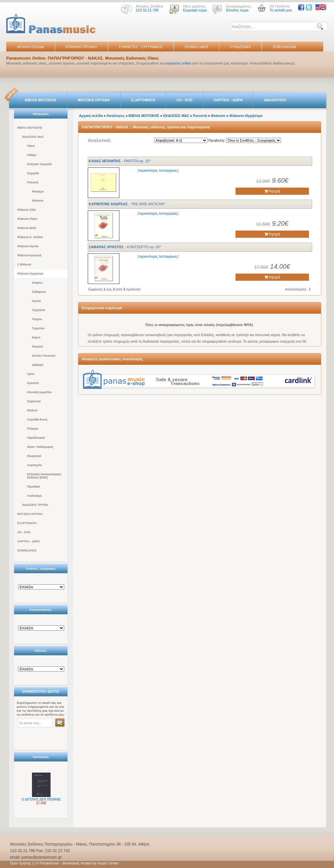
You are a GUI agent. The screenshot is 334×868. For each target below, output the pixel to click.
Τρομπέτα (38, 310)
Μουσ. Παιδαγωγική (40, 447)
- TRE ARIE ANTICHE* (127, 204)
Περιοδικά (33, 487)
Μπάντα (32, 410)
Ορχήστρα (34, 401)
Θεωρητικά (34, 456)
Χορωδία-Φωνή (37, 420)
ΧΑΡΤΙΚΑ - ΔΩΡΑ (228, 100)
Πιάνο (31, 146)
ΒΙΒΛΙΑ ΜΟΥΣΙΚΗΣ (41, 100)
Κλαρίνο (37, 283)
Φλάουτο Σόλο (27, 210)
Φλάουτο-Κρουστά (29, 255)
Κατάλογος (116, 116)
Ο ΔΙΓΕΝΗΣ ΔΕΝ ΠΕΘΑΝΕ (41, 799)
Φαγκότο (38, 347)
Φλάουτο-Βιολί (27, 228)
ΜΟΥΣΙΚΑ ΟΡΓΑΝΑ (94, 100)
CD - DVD (184, 100)
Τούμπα (37, 319)
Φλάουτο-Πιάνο (27, 219)
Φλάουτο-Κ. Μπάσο (30, 237)
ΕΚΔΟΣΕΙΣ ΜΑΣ (33, 137)
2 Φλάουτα (24, 264)
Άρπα (31, 374)
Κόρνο (36, 337)
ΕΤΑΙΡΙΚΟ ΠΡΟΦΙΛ (82, 47)
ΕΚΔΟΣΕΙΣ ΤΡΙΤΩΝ (35, 505)
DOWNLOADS (196, 47)
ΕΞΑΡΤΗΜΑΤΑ (143, 100)
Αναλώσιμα (34, 496)
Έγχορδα (33, 173)
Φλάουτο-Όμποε (28, 246)
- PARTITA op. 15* (120, 161)
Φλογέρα (38, 192)
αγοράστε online (178, 63)
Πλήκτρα (33, 429)
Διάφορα (38, 365)
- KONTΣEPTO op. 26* (125, 247)
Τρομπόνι (38, 328)
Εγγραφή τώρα (195, 10)
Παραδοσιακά (36, 438)
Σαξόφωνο (39, 292)
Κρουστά (33, 383)
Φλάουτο (38, 201)
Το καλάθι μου (281, 10)
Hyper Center (108, 863)
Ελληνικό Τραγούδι (39, 164)
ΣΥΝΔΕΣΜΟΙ (240, 47)
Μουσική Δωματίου (39, 392)
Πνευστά (33, 182)
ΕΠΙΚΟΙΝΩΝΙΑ (284, 47)
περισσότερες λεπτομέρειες (158, 171)
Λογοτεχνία (34, 465)
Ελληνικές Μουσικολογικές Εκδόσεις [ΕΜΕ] (44, 476)
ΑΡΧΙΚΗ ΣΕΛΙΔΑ (30, 47)
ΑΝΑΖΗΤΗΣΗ (275, 100)
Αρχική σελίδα (91, 116)
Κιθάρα (32, 155)
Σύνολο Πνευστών (44, 356)
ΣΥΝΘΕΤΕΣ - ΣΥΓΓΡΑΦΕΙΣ (141, 47)
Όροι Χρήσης (21, 863)
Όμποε (36, 301)
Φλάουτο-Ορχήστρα (30, 274)
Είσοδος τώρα (237, 10)
